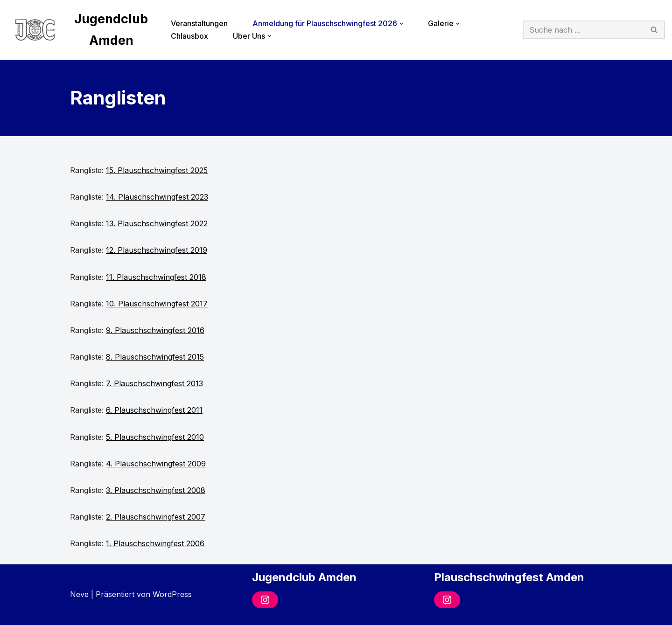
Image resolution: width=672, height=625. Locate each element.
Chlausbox (189, 36)
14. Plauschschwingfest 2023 (157, 197)
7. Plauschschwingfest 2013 (154, 383)
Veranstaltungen (199, 23)
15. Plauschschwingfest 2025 (157, 170)
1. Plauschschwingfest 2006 (155, 543)
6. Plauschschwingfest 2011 (154, 410)
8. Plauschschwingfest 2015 (155, 357)
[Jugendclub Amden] (81, 30)
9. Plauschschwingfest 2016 (155, 330)
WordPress (172, 594)
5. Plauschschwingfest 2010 (155, 437)
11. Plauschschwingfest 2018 (156, 277)
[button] (401, 24)
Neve (79, 594)
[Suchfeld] (583, 30)
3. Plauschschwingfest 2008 (156, 490)
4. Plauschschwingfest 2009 (156, 464)
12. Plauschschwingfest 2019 (157, 250)
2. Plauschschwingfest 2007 (156, 517)
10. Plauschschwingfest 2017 (157, 304)
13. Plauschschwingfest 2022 (157, 223)
